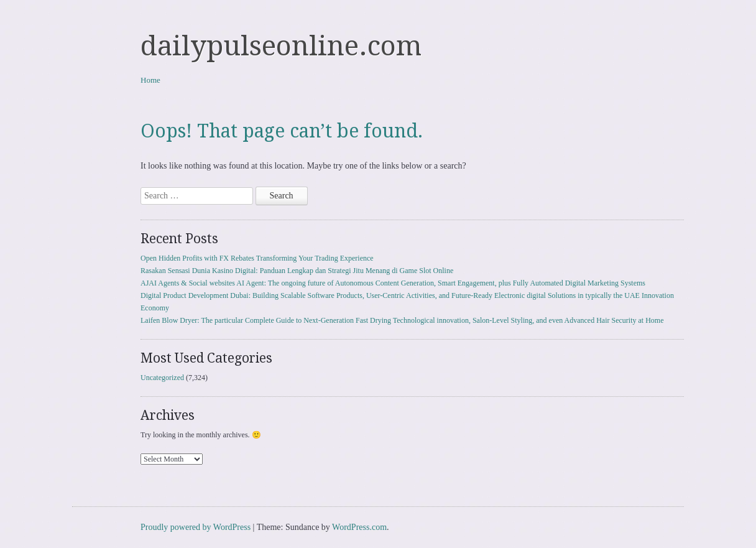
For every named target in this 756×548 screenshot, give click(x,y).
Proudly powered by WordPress (196, 527)
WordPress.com (359, 527)
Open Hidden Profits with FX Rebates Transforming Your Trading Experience (257, 258)
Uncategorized (162, 378)
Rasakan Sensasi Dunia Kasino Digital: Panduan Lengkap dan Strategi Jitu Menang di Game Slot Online (297, 271)
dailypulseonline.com (281, 46)
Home (150, 80)
